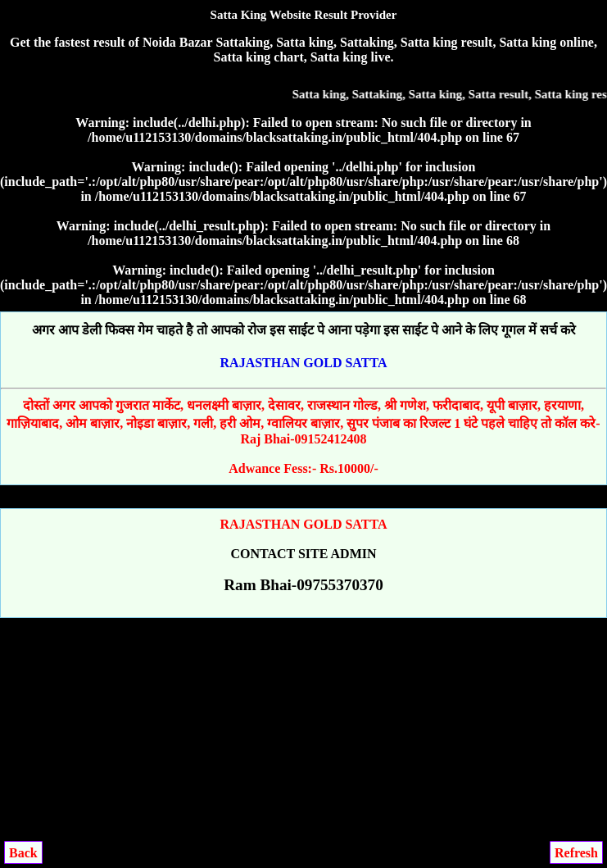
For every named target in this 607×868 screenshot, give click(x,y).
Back (23, 853)
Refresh (576, 853)
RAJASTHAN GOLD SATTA (304, 363)
